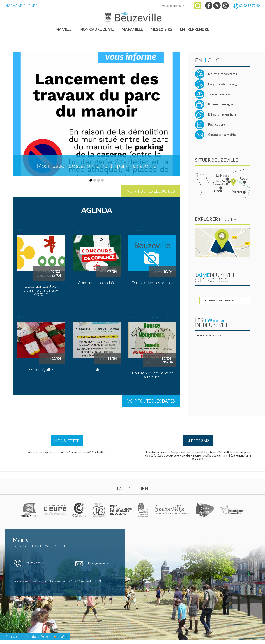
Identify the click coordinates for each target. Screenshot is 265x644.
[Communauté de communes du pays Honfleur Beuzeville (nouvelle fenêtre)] (99, 513)
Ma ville (64, 32)
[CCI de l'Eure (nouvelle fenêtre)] (80, 513)
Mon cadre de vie (97, 32)
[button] (91, 183)
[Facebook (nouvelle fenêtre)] (209, 6)
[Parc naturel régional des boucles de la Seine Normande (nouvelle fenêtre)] (143, 513)
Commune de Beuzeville (219, 303)
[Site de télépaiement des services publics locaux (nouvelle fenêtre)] (214, 107)
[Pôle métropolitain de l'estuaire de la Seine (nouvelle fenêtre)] (121, 513)
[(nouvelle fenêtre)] (30, 513)
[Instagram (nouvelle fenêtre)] (225, 6)
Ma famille (132, 32)
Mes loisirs (161, 32)
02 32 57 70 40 (246, 6)
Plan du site (14, 640)
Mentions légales (38, 640)
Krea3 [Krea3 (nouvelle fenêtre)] (59, 640)
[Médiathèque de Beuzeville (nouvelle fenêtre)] (232, 513)
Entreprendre (195, 32)
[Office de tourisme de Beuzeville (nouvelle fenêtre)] (172, 513)
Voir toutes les (151, 194)
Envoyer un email (92, 567)
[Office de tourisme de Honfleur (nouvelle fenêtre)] (205, 513)
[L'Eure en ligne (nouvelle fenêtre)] (56, 513)
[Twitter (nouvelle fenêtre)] (217, 6)
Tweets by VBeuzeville (209, 338)
